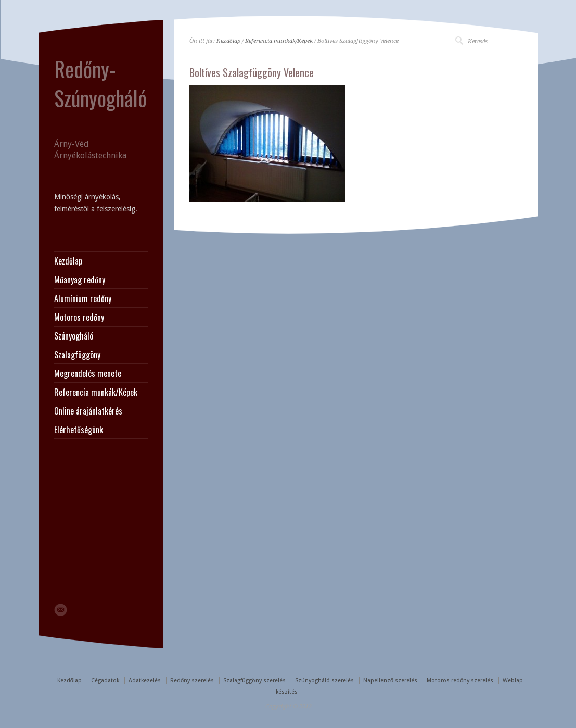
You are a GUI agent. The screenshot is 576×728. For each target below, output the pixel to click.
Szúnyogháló (74, 336)
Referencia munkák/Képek (279, 41)
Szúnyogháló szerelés (324, 680)
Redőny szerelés (192, 680)
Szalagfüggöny (77, 355)
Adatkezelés (145, 680)
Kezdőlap (228, 41)
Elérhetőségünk (79, 430)
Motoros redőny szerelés (460, 680)
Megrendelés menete (88, 373)
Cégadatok (105, 680)
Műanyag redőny (80, 280)
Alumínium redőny (83, 298)
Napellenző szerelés (390, 680)
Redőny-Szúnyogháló (100, 83)
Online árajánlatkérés (88, 411)
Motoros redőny (79, 317)
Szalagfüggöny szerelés (254, 680)
